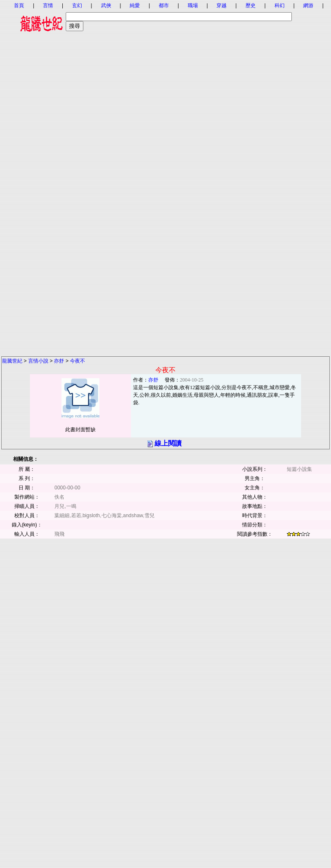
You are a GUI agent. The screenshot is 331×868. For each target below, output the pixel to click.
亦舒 (59, 361)
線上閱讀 (168, 443)
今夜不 (77, 361)
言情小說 (38, 361)
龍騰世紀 (12, 361)
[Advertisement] (165, 117)
